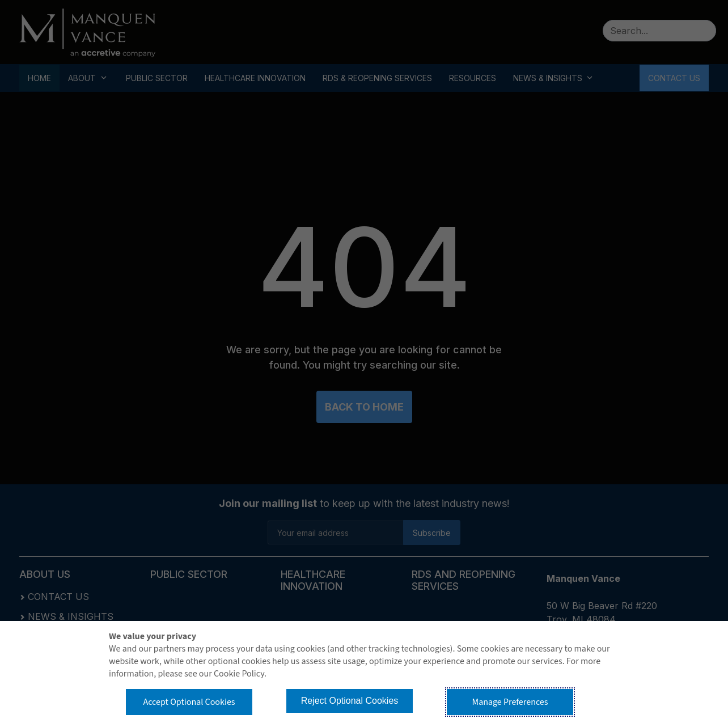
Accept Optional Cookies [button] (189, 702)
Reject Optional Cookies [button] (350, 701)
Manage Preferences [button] (510, 702)
